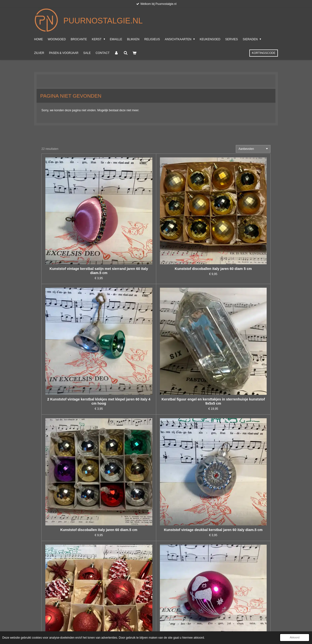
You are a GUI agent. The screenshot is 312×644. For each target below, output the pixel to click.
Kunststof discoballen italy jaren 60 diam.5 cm (70, 291)
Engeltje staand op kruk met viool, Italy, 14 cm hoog (185, 368)
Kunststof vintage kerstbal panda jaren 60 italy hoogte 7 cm (242, 521)
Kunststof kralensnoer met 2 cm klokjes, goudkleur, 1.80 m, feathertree (70, 598)
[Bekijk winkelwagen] (134, 53)
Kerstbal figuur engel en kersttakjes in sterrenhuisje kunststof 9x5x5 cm (242, 216)
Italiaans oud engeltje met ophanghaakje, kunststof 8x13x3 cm (70, 521)
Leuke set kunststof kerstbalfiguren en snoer (127, 368)
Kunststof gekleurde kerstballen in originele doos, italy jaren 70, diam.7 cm (185, 521)
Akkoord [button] (295, 637)
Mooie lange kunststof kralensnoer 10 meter (185, 442)
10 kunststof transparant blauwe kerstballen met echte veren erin (127, 598)
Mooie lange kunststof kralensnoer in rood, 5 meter (242, 368)
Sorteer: (229, 149)
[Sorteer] (253, 149)
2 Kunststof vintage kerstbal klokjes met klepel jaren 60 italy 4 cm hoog (185, 216)
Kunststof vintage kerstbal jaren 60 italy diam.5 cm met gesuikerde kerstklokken (242, 293)
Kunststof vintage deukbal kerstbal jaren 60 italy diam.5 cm (127, 293)
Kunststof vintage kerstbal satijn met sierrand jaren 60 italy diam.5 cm (70, 216)
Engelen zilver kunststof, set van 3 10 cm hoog (70, 368)
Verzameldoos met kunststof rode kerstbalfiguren (185, 291)
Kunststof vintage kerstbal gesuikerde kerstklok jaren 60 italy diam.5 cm (242, 444)
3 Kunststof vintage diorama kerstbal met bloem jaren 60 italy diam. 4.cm (127, 521)
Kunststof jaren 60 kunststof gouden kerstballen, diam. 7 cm (127, 444)
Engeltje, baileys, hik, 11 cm (70, 440)
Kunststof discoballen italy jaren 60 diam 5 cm (127, 214)
